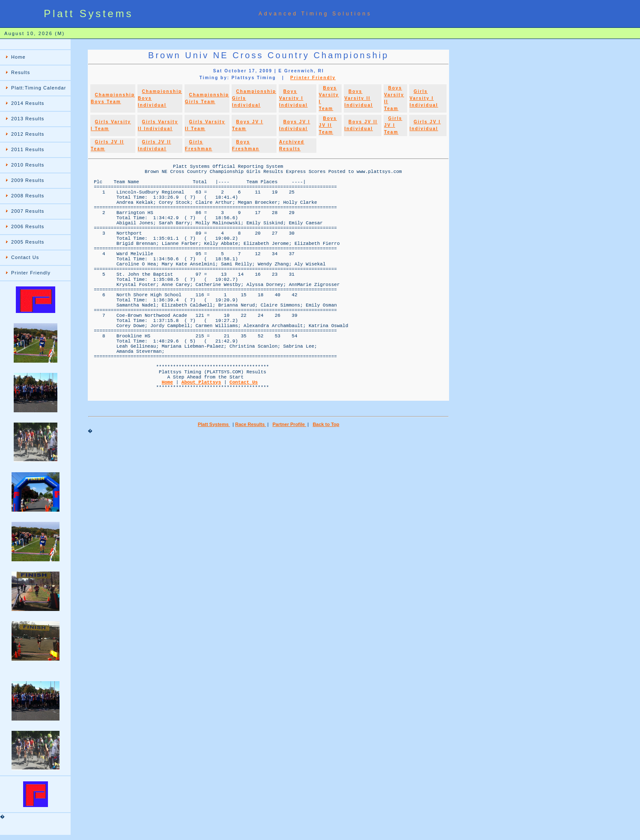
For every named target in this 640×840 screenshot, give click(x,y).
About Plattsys (201, 437)
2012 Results (28, 134)
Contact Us (25, 257)
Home (18, 57)
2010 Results (28, 165)
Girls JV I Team (393, 125)
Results (21, 72)
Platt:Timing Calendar (39, 88)
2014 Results (28, 103)
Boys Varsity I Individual (293, 98)
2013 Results (28, 119)
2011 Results (28, 149)
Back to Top (326, 483)
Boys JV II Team (328, 125)
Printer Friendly (31, 273)
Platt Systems (214, 483)
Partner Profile (289, 483)
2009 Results (28, 180)
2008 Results (28, 196)
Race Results (250, 483)
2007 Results (28, 211)
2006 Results (28, 226)
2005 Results (28, 242)
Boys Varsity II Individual (359, 98)
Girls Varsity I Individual (424, 98)
